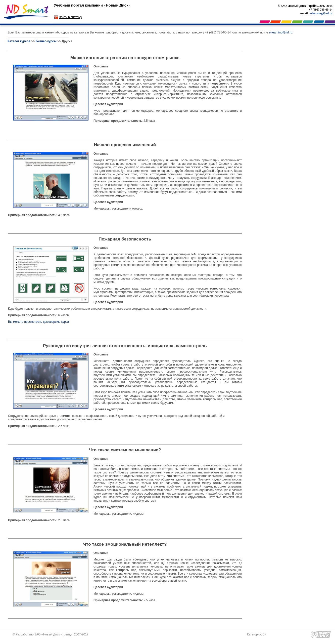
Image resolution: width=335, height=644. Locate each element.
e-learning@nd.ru (321, 13)
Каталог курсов (19, 41)
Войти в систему (70, 17)
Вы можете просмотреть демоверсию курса (38, 322)
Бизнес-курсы (46, 41)
